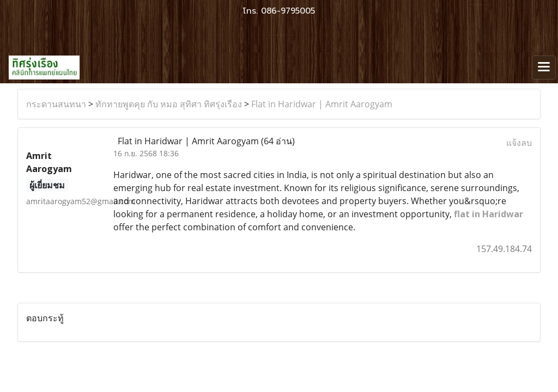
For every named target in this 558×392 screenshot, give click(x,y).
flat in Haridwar (489, 214)
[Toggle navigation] (544, 68)
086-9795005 (288, 11)
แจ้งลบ (519, 143)
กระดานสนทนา (56, 104)
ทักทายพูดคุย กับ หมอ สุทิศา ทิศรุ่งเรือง (169, 104)
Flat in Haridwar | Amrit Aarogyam (322, 104)
